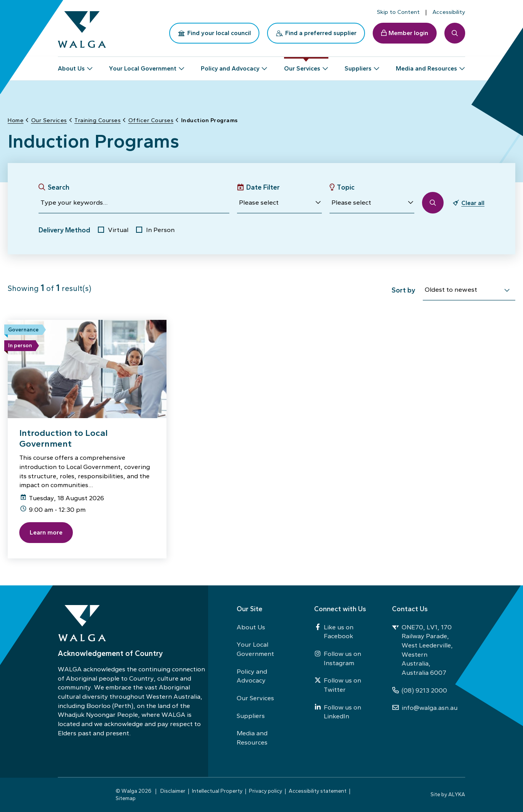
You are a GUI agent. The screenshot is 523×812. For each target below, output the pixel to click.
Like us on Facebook (334, 632)
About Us (251, 627)
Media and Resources (252, 738)
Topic (346, 187)
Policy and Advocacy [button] (230, 65)
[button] (279, 203)
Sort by (403, 290)
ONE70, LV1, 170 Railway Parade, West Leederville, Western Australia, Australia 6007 (422, 650)
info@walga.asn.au (425, 708)
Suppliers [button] (358, 65)
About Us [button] (71, 65)
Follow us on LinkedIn (338, 712)
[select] (507, 291)
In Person (160, 230)
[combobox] (469, 291)
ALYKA (457, 794)
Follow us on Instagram (338, 658)
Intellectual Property (217, 791)
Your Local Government (255, 649)
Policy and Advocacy (252, 676)
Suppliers (251, 716)
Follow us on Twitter (338, 685)
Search (59, 187)
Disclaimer (173, 791)
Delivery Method (64, 230)
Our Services (255, 698)
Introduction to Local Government (63, 438)
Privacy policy (266, 791)
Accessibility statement (318, 791)
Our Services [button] (302, 65)
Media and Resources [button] (426, 65)
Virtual (118, 230)
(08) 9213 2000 (420, 690)
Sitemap (126, 798)
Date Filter (263, 187)
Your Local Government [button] (143, 65)
